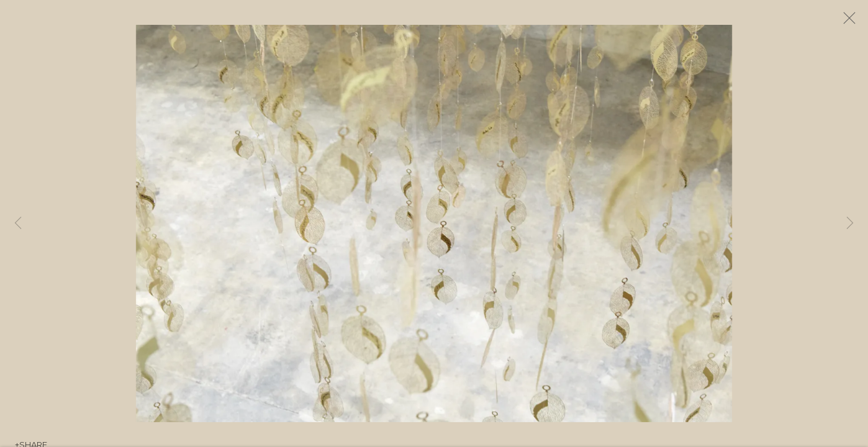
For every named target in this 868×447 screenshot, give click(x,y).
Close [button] (855, 22)
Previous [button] (18, 223)
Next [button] (850, 223)
